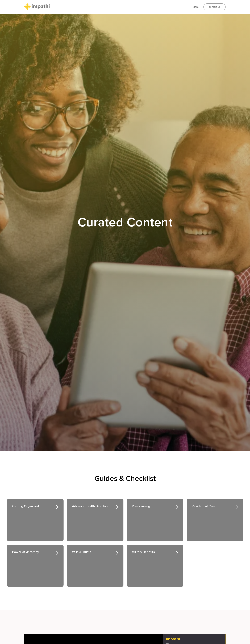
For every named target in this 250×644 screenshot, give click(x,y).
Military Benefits (143, 552)
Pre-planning (141, 506)
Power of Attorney (26, 552)
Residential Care (204, 506)
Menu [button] (196, 7)
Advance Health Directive (90, 506)
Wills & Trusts (82, 552)
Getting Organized (26, 506)
